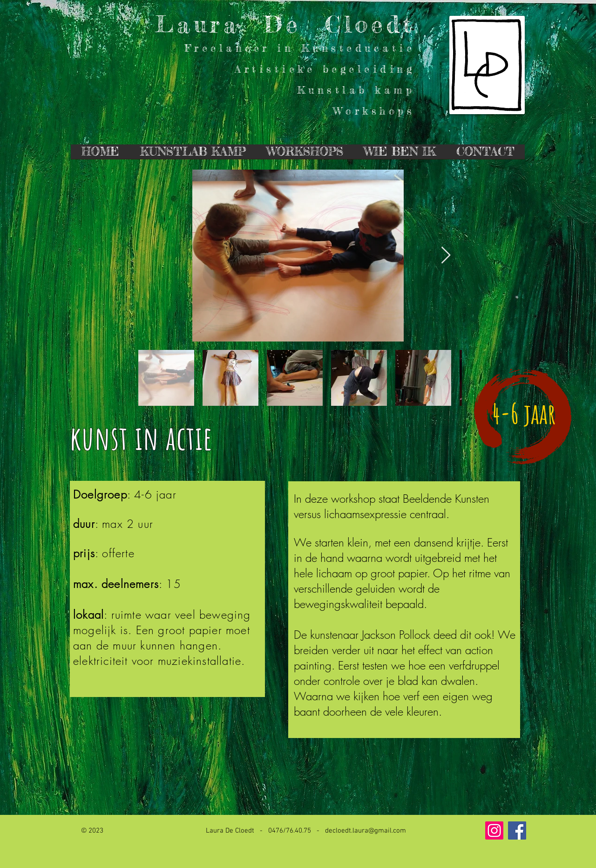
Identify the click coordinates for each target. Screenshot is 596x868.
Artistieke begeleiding (325, 69)
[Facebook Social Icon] (517, 830)
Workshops (374, 111)
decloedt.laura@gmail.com (366, 831)
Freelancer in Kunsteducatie (300, 48)
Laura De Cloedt (285, 24)
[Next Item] (446, 256)
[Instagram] (494, 830)
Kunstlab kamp (356, 90)
